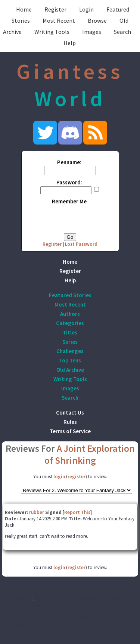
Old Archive (70, 370)
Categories (70, 323)
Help (70, 43)
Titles (70, 332)
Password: (69, 182)
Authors (70, 314)
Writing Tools (52, 32)
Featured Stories (70, 295)
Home (24, 9)
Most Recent (59, 20)
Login (86, 9)
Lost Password (81, 244)
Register (55, 9)
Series (70, 342)
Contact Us (70, 413)
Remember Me (69, 201)
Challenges (70, 351)
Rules (70, 422)
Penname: (69, 162)
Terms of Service (70, 431)
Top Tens (70, 360)
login (59, 477)
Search (122, 32)
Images (92, 32)
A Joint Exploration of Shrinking (90, 454)
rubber (37, 512)
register (77, 477)
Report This (77, 512)
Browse (97, 20)
